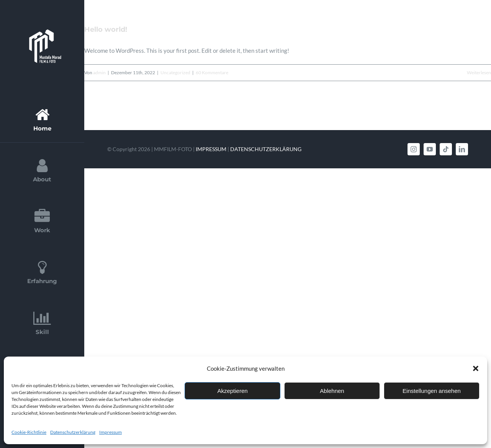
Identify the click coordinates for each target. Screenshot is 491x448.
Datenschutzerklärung (73, 432)
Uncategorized (175, 72)
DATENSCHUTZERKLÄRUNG (266, 149)
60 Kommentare (212, 72)
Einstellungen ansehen (432, 391)
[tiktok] (446, 149)
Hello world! (106, 29)
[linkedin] (462, 149)
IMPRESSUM (211, 149)
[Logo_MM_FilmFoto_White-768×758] (42, 26)
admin (99, 72)
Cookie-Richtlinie (29, 432)
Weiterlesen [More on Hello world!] (479, 72)
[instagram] (414, 149)
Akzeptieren (232, 391)
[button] (476, 368)
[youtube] (430, 149)
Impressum (110, 432)
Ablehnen (332, 391)
